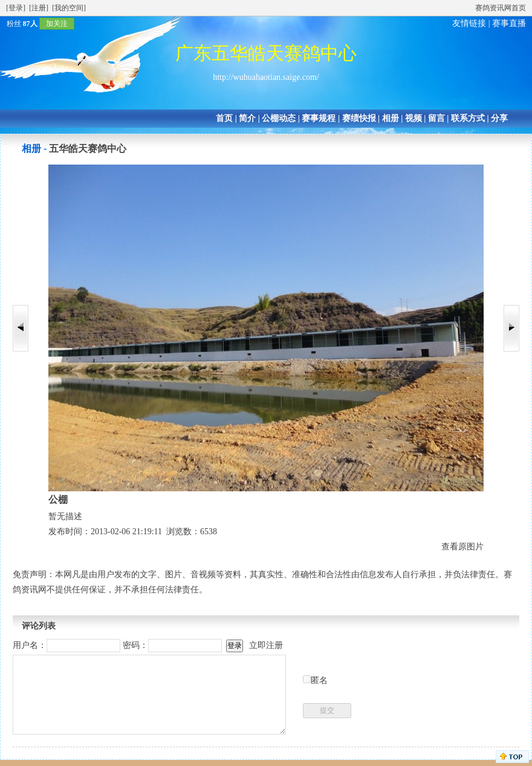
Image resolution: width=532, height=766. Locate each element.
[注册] (39, 8)
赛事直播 (509, 23)
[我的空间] (69, 8)
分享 (499, 118)
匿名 (319, 680)
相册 (391, 118)
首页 (224, 118)
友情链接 (469, 23)
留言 (436, 118)
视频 (414, 118)
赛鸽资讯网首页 (501, 8)
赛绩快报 (359, 118)
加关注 (57, 24)
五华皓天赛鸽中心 (88, 149)
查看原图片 (462, 547)
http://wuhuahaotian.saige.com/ (266, 77)
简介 (247, 118)
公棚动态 (279, 118)
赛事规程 (319, 118)
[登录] (16, 8)
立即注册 (266, 645)
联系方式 (468, 118)
